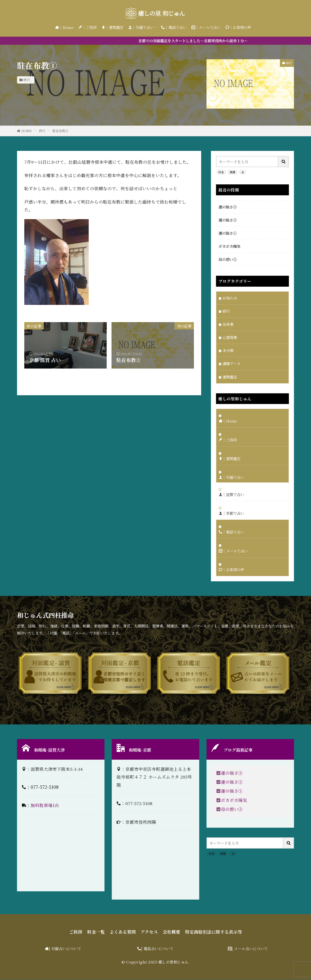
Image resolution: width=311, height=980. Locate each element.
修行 (26, 80)
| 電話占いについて (157, 949)
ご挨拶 (76, 932)
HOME (26, 131)
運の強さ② (228, 220)
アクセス (149, 932)
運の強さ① (228, 233)
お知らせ (230, 298)
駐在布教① (60, 131)
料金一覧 (96, 932)
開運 (233, 172)
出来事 (228, 324)
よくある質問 (123, 932)
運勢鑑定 (230, 377)
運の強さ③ (228, 207)
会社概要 (172, 932)
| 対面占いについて (65, 949)
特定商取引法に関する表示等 (214, 932)
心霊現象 (230, 337)
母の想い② (228, 259)
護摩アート (232, 364)
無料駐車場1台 (45, 805)
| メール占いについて (250, 949)
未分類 (228, 350)
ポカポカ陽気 (229, 246)
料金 (221, 172)
